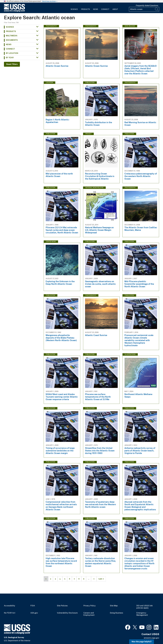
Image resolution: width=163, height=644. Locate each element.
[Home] (14, 11)
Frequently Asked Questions (147, 6)
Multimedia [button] (12, 36)
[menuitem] (74, 8)
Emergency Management (142, 614)
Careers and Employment (89, 614)
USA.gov (34, 613)
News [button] (9, 44)
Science (74, 9)
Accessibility (10, 606)
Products (85, 9)
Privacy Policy (90, 606)
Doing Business (116, 613)
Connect (105, 9)
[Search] (157, 9)
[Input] (144, 9)
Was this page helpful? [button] (142, 642)
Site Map (114, 606)
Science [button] (10, 27)
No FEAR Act (10, 613)
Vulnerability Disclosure (67, 613)
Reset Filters (12, 64)
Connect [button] (10, 49)
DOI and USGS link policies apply (145, 607)
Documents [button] (12, 40)
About (115, 9)
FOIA (33, 606)
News (95, 9)
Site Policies (62, 606)
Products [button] (11, 31)
